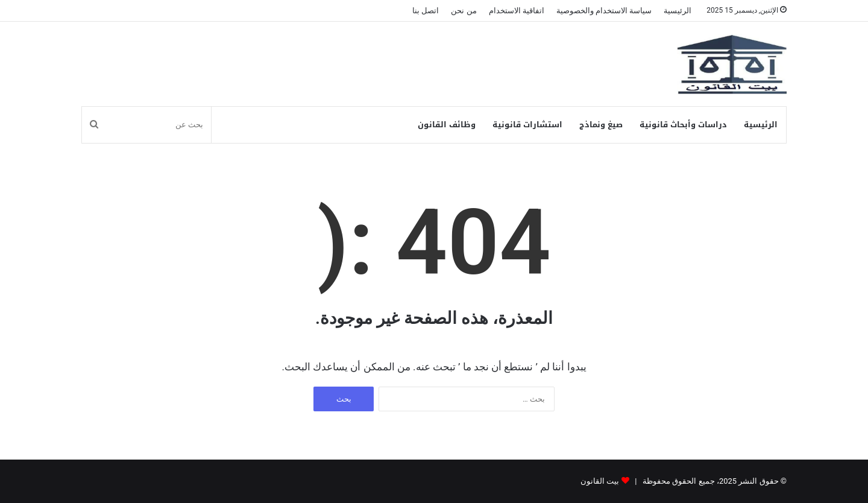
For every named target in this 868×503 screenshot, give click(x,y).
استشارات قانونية (527, 125)
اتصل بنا (426, 11)
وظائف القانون (447, 125)
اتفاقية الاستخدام (517, 11)
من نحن (464, 11)
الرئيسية (678, 11)
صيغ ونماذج (601, 125)
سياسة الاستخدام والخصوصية (604, 11)
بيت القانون (600, 481)
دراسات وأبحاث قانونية (683, 125)
